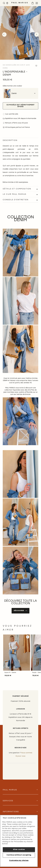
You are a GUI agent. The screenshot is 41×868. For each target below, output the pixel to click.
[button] (28, 637)
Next (37, 34)
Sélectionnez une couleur (12, 86)
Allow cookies (19, 850)
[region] (19, 841)
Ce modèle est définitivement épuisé (20, 106)
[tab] (20, 189)
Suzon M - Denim (10, 673)
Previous (4, 34)
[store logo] (20, 3)
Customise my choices (19, 861)
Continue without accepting (19, 855)
